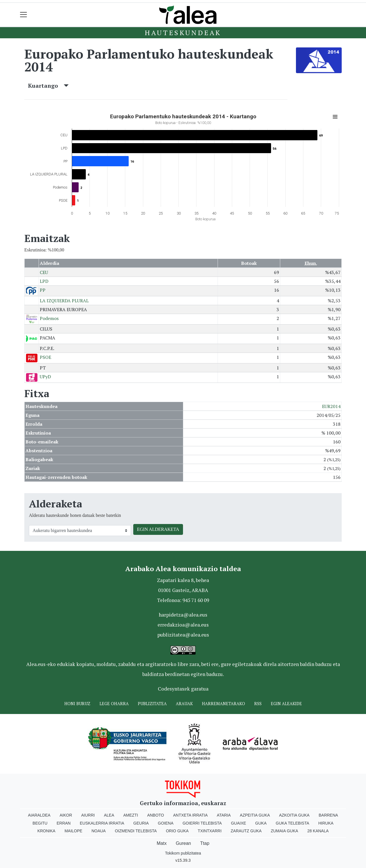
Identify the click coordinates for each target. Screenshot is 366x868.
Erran (64, 823)
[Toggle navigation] (24, 15)
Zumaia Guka (285, 831)
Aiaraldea (39, 815)
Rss (258, 704)
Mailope (73, 831)
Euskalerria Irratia (102, 823)
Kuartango (48, 86)
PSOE (45, 357)
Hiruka (326, 823)
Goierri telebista (202, 823)
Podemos (49, 318)
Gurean (183, 843)
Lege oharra (114, 704)
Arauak (184, 704)
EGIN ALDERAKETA (158, 529)
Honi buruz (77, 704)
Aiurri (88, 815)
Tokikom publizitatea (183, 853)
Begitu (40, 823)
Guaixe (239, 823)
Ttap (205, 843)
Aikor (66, 815)
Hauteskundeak (183, 33)
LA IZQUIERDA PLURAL (64, 301)
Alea (109, 815)
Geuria (141, 823)
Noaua (99, 831)
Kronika (46, 831)
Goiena (166, 823)
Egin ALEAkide (286, 704)
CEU (44, 272)
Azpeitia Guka (255, 815)
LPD (44, 281)
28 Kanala (318, 831)
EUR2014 (331, 406)
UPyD (45, 377)
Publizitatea (152, 704)
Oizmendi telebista (136, 831)
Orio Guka (177, 831)
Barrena (328, 815)
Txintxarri (210, 831)
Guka (261, 823)
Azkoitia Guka (294, 815)
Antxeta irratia (191, 815)
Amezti (131, 815)
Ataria (224, 815)
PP (43, 290)
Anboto (156, 815)
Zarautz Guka (246, 831)
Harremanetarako (223, 704)
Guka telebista (292, 823)
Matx (162, 843)
